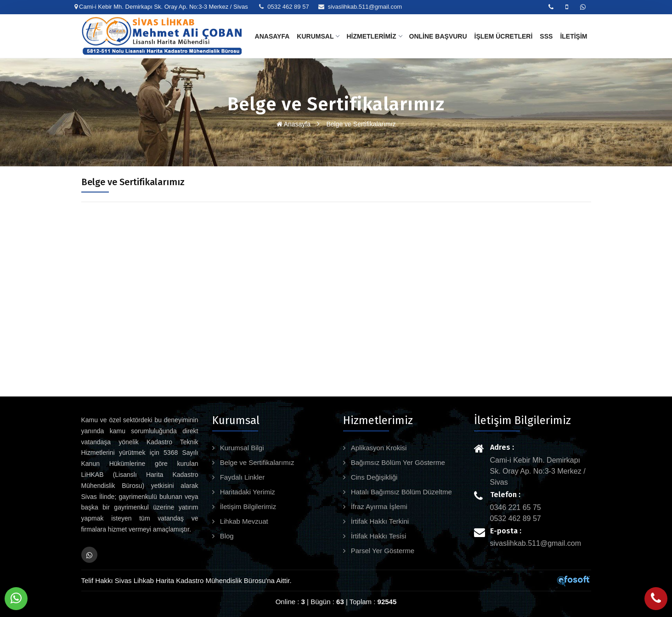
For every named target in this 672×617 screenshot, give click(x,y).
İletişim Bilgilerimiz (247, 507)
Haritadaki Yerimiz (247, 492)
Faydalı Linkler (242, 477)
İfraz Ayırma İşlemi (378, 507)
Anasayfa (272, 36)
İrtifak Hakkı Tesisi (378, 536)
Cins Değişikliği (373, 477)
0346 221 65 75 (516, 507)
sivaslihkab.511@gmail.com (365, 7)
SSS (546, 36)
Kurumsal (318, 36)
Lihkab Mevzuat (243, 521)
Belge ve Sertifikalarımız (361, 124)
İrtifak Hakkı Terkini (379, 521)
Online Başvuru (438, 36)
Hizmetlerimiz (374, 36)
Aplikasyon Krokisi (378, 448)
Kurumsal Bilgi (241, 448)
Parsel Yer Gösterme (382, 551)
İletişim (573, 36)
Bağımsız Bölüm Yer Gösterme (397, 462)
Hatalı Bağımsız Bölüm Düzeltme (401, 492)
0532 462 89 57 (288, 7)
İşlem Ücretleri (504, 36)
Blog (226, 536)
